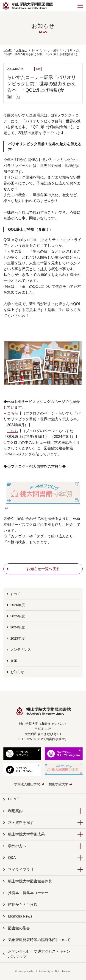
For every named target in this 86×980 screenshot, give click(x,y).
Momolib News (20, 916)
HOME (8, 50)
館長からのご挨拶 (23, 905)
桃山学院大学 (58, 784)
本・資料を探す (21, 823)
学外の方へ (17, 846)
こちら (13, 413)
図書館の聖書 (19, 928)
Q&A (12, 858)
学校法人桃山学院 (27, 784)
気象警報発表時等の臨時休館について (39, 940)
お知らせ (22, 50)
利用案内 (15, 811)
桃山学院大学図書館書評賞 (30, 881)
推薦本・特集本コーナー (28, 893)
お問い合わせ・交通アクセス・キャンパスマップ (39, 954)
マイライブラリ (21, 870)
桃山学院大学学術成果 (26, 834)
